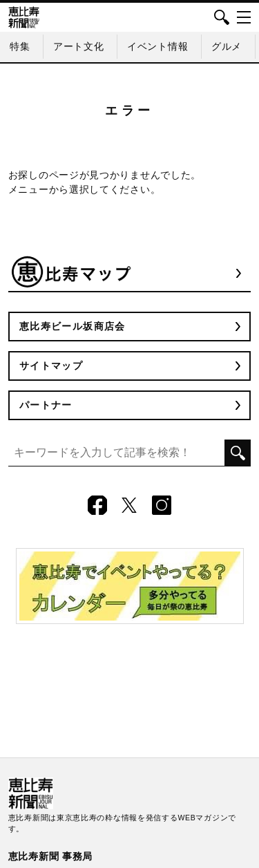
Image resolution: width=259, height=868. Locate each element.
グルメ (227, 46)
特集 (20, 46)
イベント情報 (157, 46)
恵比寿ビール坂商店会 (73, 326)
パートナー (46, 405)
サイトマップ (51, 366)
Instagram (162, 505)
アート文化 (79, 46)
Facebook (97, 505)
